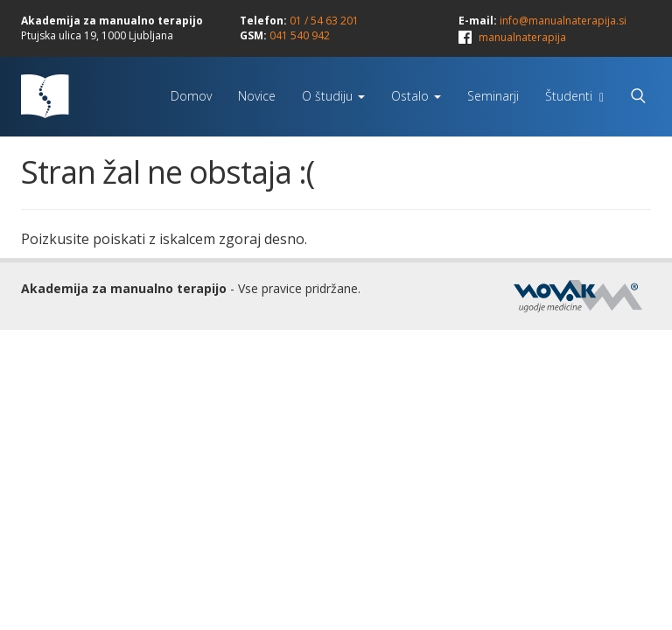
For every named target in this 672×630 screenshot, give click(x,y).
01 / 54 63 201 (324, 21)
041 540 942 (300, 35)
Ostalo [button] (416, 96)
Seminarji (493, 96)
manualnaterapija (522, 37)
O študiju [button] (333, 96)
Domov (191, 96)
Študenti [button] (574, 96)
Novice (257, 96)
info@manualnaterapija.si (563, 21)
